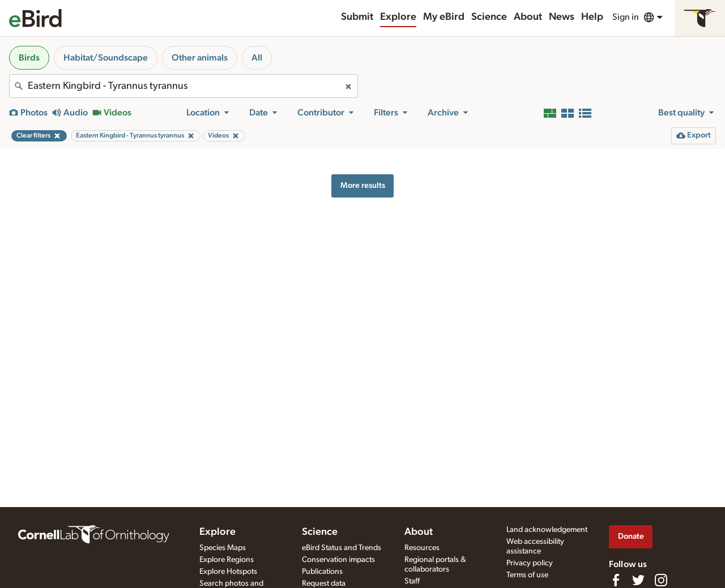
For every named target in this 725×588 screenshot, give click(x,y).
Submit (357, 17)
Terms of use (527, 575)
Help (592, 17)
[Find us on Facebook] (616, 580)
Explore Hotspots (228, 572)
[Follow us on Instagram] (661, 580)
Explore (398, 17)
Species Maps (223, 548)
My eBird (444, 17)
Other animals (200, 58)
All (257, 58)
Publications (322, 572)
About (528, 17)
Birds (29, 58)
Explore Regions (227, 560)
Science (489, 17)
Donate (631, 536)
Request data (324, 583)
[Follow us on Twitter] (638, 580)
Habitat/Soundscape (106, 58)
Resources (422, 548)
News (562, 17)
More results (363, 185)
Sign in (626, 17)
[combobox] (184, 86)
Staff (412, 581)
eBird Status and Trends (342, 548)
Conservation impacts (338, 560)
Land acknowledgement (547, 530)
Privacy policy (530, 563)
